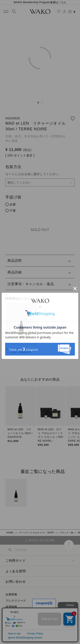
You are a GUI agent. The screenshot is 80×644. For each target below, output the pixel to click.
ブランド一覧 (66, 533)
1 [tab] (38, 103)
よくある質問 (16, 571)
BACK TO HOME (42, 540)
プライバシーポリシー (20, 619)
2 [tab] (42, 103)
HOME (10, 533)
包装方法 (13, 167)
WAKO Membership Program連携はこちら (40, 2)
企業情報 (11, 594)
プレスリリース (16, 601)
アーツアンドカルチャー (32, 533)
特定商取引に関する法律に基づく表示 (30, 613)
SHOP (51, 533)
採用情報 (11, 607)
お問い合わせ (16, 581)
